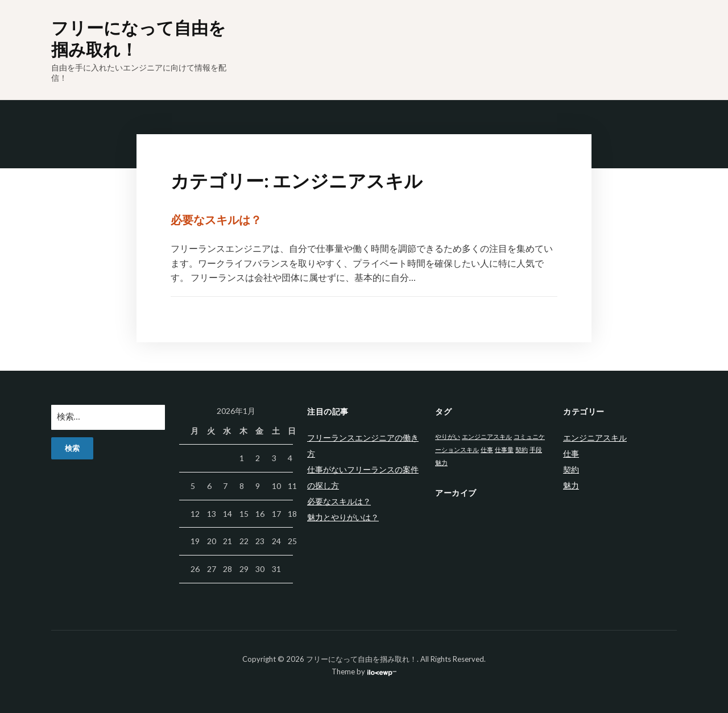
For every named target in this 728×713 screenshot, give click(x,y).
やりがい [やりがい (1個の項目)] (448, 436)
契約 (571, 469)
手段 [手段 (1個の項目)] (536, 449)
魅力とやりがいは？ (343, 517)
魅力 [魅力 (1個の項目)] (441, 463)
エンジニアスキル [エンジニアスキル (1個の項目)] (487, 436)
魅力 (571, 485)
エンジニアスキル (595, 438)
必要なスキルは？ (216, 219)
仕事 (571, 453)
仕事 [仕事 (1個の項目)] (487, 449)
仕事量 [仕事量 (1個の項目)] (504, 449)
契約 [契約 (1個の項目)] (522, 449)
